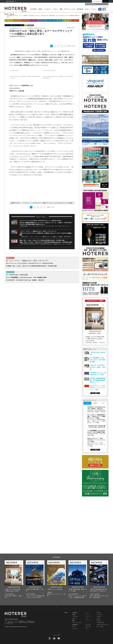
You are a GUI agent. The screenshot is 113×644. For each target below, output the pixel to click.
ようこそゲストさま (97, 1)
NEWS (40, 9)
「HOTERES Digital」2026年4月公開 (18, 275)
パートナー (93, 9)
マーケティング (42, 20)
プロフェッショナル (70, 9)
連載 (61, 9)
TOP (7, 14)
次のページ (70, 46)
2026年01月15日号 (56, 587)
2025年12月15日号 (78, 587)
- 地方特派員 (75, 625)
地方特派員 (80, 9)
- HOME (66, 613)
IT (50, 20)
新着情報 (99, 613)
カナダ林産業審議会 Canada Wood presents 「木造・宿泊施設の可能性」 (28, 277)
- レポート (74, 619)
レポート (56, 9)
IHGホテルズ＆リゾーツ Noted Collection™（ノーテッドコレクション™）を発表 (98, 388)
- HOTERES (74, 613)
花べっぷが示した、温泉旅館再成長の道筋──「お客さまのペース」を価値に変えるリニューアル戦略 (97, 416)
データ (34, 20)
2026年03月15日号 (14, 587)
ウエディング (88, 616)
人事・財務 (58, 20)
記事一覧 (12, 14)
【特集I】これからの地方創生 (55, 589)
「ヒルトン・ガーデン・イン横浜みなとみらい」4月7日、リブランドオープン (38, 231)
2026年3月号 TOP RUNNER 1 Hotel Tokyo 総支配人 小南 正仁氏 (26, 280)
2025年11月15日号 (99, 587)
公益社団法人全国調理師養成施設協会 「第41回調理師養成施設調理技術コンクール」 (98, 380)
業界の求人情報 (10, 1)
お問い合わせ (100, 615)
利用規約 (99, 620)
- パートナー (75, 629)
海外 (75, 20)
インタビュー (48, 9)
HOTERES (34, 9)
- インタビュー (75, 616)
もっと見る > (95, 393)
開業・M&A (67, 20)
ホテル (87, 9)
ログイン (105, 1)
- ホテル (74, 626)
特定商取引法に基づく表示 (103, 625)
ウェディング (25, 20)
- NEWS (74, 615)
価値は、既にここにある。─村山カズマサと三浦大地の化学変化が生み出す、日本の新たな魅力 (42, 240)
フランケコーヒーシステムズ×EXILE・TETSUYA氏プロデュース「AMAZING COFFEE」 (41, 221)
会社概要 (99, 616)
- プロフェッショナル (76, 623)
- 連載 (73, 620)
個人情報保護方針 (101, 623)
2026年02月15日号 (35, 587)
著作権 (98, 619)
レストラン (17, 20)
